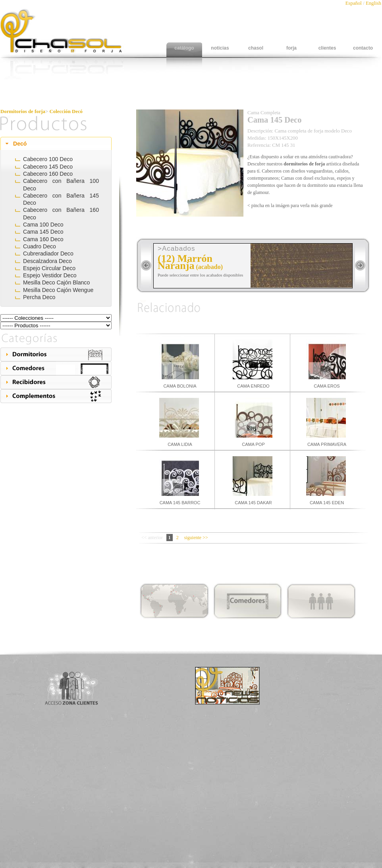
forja (291, 48)
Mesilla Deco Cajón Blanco (56, 282)
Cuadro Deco (40, 246)
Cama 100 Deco (43, 225)
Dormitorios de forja (23, 111)
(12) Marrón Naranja (185, 262)
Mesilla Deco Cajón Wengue (58, 290)
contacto (363, 48)
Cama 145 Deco (43, 232)
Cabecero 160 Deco (48, 174)
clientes (327, 48)
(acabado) (209, 267)
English (373, 3)
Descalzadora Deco (47, 261)
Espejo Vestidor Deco (50, 275)
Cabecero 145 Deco (48, 167)
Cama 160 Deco (43, 239)
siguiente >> (196, 538)
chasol (256, 48)
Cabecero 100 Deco (48, 159)
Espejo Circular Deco (49, 268)
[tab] (56, 144)
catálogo (184, 48)
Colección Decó (66, 111)
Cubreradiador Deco (48, 253)
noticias (220, 48)
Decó (20, 144)
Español (354, 3)
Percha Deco (39, 297)
